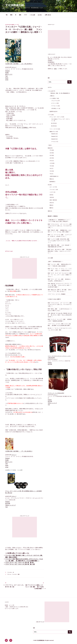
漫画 (20, 15)
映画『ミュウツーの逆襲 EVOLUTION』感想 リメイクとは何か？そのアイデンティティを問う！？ (60, 241)
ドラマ (25, 15)
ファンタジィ (10, 572)
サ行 (51, 155)
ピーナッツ (54, 103)
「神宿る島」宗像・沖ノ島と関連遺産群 (59, 93)
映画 (11, 15)
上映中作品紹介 (53, 176)
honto (7, 78)
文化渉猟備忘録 (15, 5)
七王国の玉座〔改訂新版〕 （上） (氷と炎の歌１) (19, 64)
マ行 (51, 166)
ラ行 (51, 171)
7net (6, 76)
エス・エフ (52, 187)
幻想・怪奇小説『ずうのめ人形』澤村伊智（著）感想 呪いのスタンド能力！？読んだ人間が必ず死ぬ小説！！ (60, 315)
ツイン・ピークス (54, 129)
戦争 (19, 574)
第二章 (53, 126)
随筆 (51, 208)
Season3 (53, 139)
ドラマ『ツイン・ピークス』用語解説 (57, 294)
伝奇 (51, 195)
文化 (51, 203)
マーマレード (54, 106)
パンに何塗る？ (53, 98)
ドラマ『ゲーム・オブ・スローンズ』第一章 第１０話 (20, 564)
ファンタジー (15, 574)
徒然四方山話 (53, 111)
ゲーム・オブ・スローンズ (56, 117)
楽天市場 (8, 503)
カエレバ (14, 496)
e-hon (7, 80)
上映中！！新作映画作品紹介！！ (56, 262)
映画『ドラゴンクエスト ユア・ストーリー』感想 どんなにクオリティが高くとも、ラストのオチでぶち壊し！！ (61, 226)
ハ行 (51, 163)
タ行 (51, 158)
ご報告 (51, 96)
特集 (51, 179)
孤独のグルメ (53, 132)
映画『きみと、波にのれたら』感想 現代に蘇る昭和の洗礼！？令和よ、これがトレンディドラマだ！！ (60, 251)
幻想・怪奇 (52, 200)
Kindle (7, 73)
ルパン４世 (16, 25)
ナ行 (51, 161)
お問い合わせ (48, 15)
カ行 (51, 153)
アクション (9, 574)
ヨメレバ (14, 67)
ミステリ (52, 192)
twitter (55, 69)
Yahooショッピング (10, 505)
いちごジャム (54, 101)
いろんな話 (32, 15)
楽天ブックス (9, 74)
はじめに (40, 15)
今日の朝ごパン (55, 108)
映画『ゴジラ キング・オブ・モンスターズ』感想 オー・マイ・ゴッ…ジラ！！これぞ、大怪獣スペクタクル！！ (61, 275)
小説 (51, 197)
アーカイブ (54, 142)
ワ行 (51, 174)
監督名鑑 (52, 182)
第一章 (53, 123)
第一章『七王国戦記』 (23, 128)
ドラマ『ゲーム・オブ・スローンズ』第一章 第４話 (20, 562)
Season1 (53, 134)
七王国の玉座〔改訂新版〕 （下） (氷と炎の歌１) (19, 451)
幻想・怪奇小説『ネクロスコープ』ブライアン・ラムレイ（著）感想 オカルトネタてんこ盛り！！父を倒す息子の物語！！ (60, 285)
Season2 (53, 136)
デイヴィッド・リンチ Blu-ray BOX (56, 393)
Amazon (7, 71)
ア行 (51, 150)
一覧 (6, 15)
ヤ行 (51, 168)
